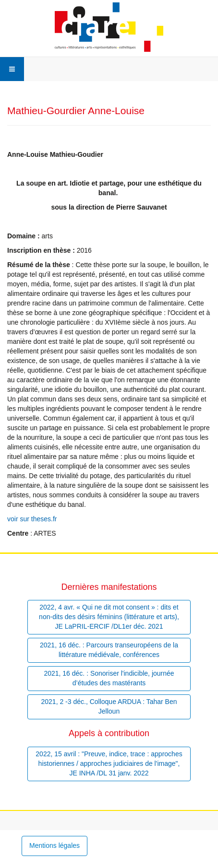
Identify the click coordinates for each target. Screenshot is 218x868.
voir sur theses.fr (32, 519)
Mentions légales (54, 845)
